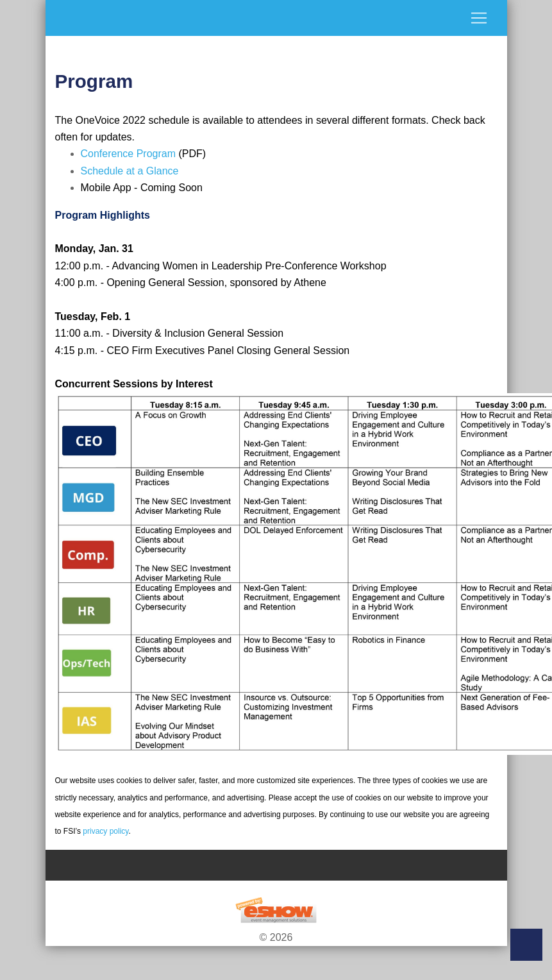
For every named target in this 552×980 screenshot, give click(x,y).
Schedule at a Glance (130, 171)
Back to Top (526, 945)
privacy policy (105, 831)
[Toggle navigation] (276, 18)
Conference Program (129, 154)
